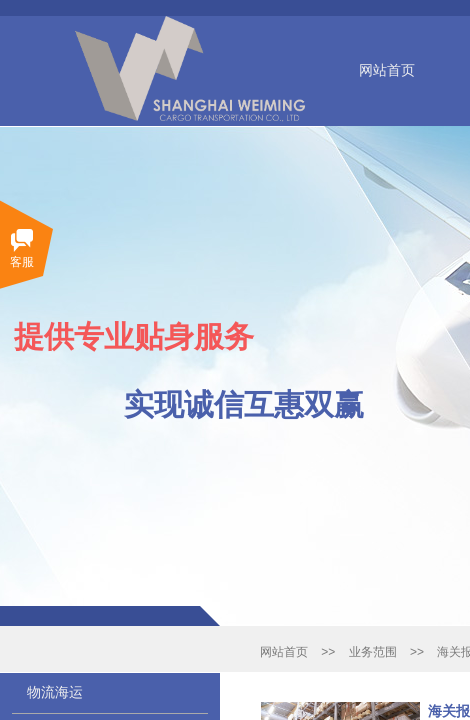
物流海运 (55, 692)
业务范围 (373, 652)
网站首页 (387, 70)
